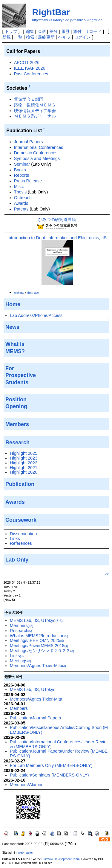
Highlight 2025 (24, 453)
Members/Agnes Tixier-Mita (38, 666)
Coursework (21, 520)
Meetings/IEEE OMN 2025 (37, 640)
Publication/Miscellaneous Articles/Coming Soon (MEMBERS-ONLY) (59, 730)
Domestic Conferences (36, 153)
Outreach (23, 198)
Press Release (28, 181)
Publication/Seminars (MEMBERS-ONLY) (49, 775)
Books (20, 170)
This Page (33, 293)
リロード (93, 31)
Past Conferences (31, 74)
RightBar (51, 12)
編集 (30, 31)
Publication (20, 484)
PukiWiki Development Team (61, 859)
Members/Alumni (26, 785)
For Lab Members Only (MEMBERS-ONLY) (51, 765)
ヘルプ (65, 37)
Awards (21, 203)
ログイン (82, 37)
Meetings (20, 661)
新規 (7, 37)
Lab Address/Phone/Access (36, 315)
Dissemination (23, 534)
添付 (77, 31)
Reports (22, 175)
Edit (106, 574)
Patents (21, 209)
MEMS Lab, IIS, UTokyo (36, 620)
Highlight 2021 (24, 468)
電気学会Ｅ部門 (29, 99)
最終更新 (46, 37)
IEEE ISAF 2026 (30, 68)
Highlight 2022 (24, 463)
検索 (30, 37)
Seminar (22, 164)
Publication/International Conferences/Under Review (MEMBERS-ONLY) (58, 744)
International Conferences (39, 147)
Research (21, 631)
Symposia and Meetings (37, 158)
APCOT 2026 (27, 62)
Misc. (19, 187)
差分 (53, 31)
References (21, 543)
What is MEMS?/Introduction (39, 636)
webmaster (26, 853)
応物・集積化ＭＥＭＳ (35, 105)
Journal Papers (29, 142)
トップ (11, 31)
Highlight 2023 (24, 458)
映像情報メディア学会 (35, 111)
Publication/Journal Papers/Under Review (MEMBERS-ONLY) (59, 753)
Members (22, 626)
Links (15, 539)
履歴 (65, 31)
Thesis (20, 192)
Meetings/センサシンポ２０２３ (42, 651)
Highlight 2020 (24, 472)
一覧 (18, 37)
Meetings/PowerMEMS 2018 (39, 646)
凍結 (42, 31)
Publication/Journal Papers (35, 718)
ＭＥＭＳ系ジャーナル (35, 116)
